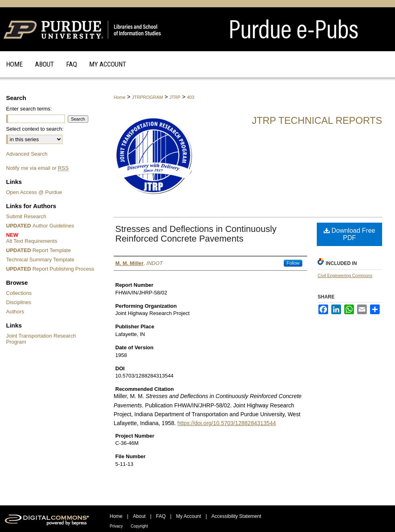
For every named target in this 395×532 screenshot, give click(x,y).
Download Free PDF (349, 234)
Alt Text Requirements (51, 238)
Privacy (116, 526)
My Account (189, 516)
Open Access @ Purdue (34, 192)
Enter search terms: (29, 109)
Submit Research (26, 216)
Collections (19, 293)
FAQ (161, 516)
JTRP (175, 97)
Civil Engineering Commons (345, 275)
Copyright (139, 526)
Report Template (38, 250)
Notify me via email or (37, 168)
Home (120, 97)
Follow (293, 263)
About (139, 516)
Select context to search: (35, 129)
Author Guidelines (40, 226)
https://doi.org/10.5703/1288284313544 (227, 423)
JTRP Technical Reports (317, 120)
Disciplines (19, 302)
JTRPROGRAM (147, 97)
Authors (15, 312)
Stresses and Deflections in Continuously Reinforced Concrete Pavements (196, 234)
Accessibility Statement (236, 516)
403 (191, 97)
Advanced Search (27, 154)
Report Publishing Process (50, 269)
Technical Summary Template (40, 260)
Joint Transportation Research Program (41, 339)
